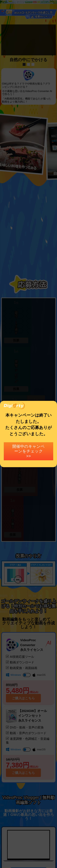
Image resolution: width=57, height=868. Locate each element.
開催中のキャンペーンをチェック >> (28, 451)
